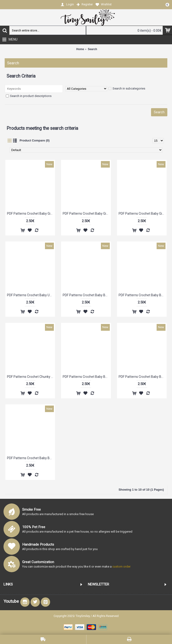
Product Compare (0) (35, 140)
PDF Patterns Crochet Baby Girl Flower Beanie (87, 214)
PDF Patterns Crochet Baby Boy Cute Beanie (143, 377)
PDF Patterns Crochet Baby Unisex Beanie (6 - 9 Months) (31, 295)
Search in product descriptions (29, 96)
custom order (121, 567)
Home (80, 49)
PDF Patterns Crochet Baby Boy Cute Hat (31, 458)
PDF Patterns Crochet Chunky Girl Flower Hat (31, 377)
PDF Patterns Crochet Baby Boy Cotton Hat (87, 377)
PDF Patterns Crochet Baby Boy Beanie (143, 295)
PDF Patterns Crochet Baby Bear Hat (87, 295)
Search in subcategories (127, 88)
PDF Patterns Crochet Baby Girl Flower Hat (143, 214)
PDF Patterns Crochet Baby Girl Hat (31, 214)
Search (93, 49)
